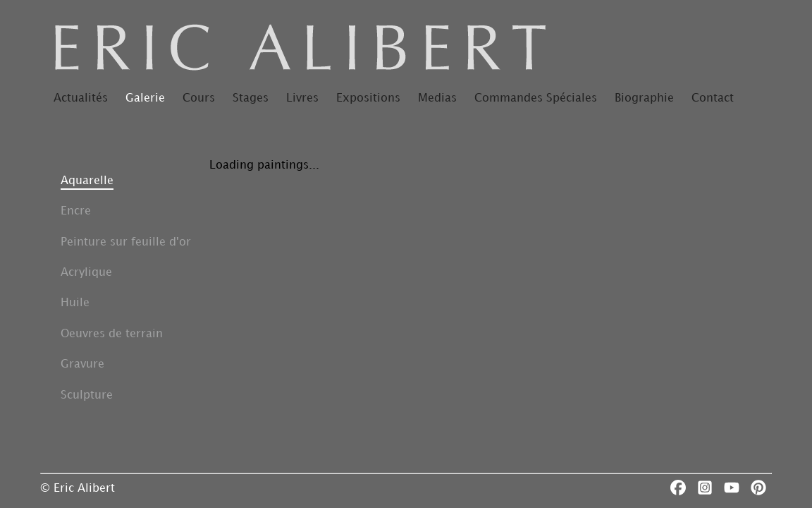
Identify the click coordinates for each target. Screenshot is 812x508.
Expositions (368, 98)
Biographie (644, 98)
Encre (76, 211)
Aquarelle (87, 181)
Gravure (82, 364)
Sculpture (87, 395)
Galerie (145, 98)
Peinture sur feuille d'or (126, 242)
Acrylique (86, 273)
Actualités (81, 98)
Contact (713, 98)
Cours (199, 98)
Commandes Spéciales (536, 98)
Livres (302, 98)
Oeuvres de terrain (112, 334)
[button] (126, 181)
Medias (437, 98)
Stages (251, 98)
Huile (75, 303)
